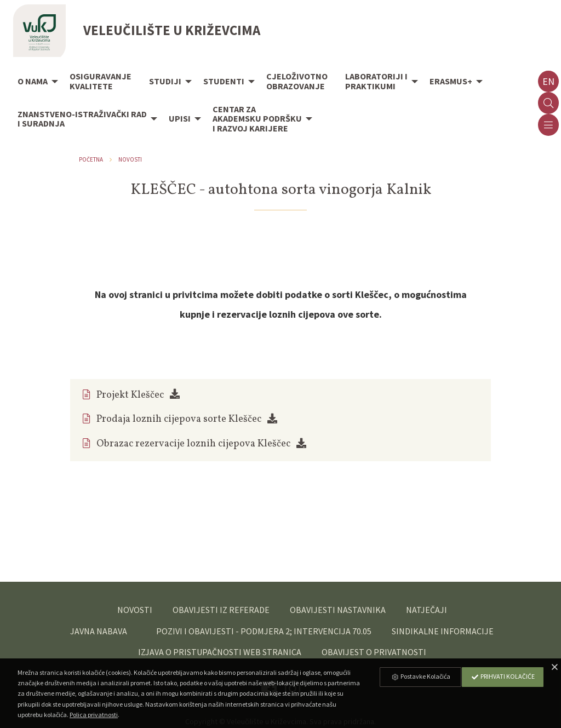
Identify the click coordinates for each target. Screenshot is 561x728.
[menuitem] (35, 82)
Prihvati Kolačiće (503, 676)
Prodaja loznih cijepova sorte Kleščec (179, 419)
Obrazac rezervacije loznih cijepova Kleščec (193, 444)
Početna (91, 159)
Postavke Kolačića (421, 676)
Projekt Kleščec (130, 395)
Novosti (130, 159)
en (548, 81)
